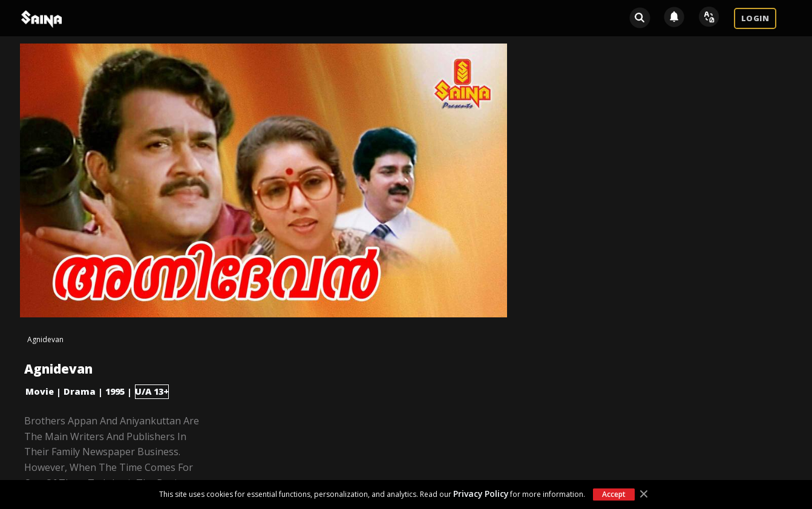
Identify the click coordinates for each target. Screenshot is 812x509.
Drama (80, 391)
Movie (40, 391)
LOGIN (755, 18)
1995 (115, 391)
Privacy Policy (481, 494)
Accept (614, 494)
